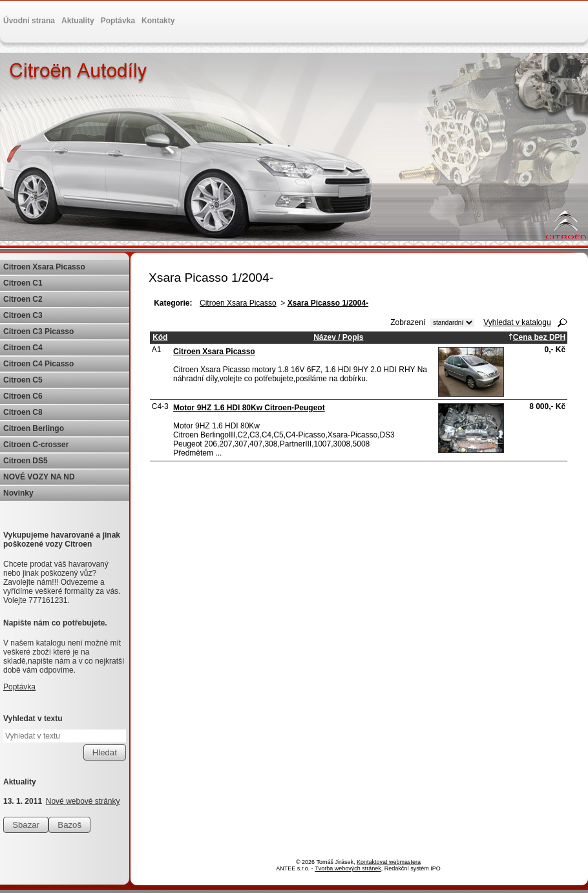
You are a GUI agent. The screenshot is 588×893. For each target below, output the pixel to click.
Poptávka (118, 21)
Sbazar (26, 825)
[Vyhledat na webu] (65, 736)
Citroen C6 (23, 396)
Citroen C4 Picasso (38, 364)
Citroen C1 (23, 283)
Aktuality (78, 21)
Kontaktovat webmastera (389, 862)
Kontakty (158, 21)
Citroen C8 (23, 412)
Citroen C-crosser (36, 445)
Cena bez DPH (537, 337)
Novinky (18, 493)
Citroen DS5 (26, 461)
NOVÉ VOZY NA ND (39, 477)
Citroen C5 (23, 380)
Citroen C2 (23, 299)
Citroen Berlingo (34, 428)
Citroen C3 (23, 315)
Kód (160, 337)
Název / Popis (338, 337)
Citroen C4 (23, 348)
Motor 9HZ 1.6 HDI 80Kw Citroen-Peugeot (249, 408)
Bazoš (69, 825)
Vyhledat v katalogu (517, 322)
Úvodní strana (29, 21)
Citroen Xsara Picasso (238, 303)
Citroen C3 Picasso (38, 331)
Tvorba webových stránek (348, 868)
